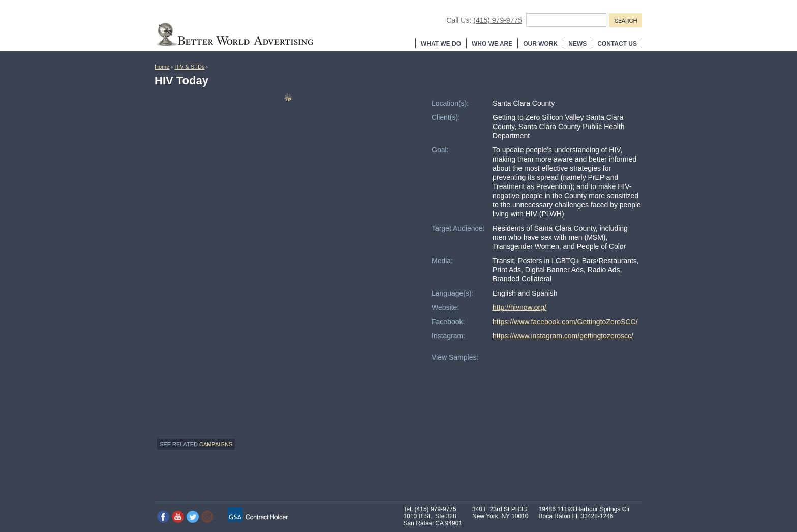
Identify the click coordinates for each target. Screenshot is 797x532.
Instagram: (448, 336)
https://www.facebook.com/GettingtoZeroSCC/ (565, 322)
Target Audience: (458, 228)
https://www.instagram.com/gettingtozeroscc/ (563, 336)
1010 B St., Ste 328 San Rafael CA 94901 (433, 520)
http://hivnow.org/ (519, 307)
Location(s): (450, 103)
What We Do (441, 44)
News (577, 44)
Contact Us (617, 44)
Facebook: (448, 322)
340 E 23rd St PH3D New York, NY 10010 (500, 513)
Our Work (540, 44)
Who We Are (492, 44)
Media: (442, 261)
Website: (445, 307)
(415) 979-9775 (498, 20)
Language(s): (453, 293)
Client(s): (446, 117)
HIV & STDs (189, 67)
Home (162, 67)
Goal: (440, 150)
